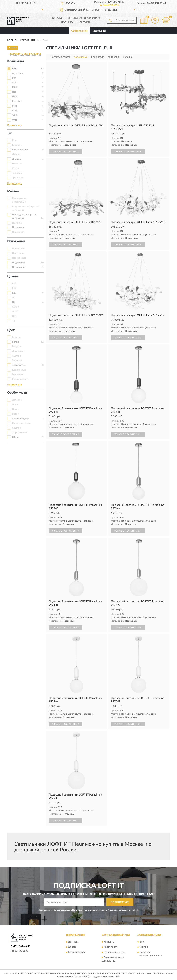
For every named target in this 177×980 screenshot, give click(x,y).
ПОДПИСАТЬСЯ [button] (120, 902)
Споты (16, 168)
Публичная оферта (114, 952)
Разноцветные (20, 379)
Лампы (16, 154)
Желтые (17, 356)
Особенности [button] (17, 393)
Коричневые (19, 370)
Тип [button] (10, 133)
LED (14, 316)
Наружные (18, 232)
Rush (15, 111)
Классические (20, 150)
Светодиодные (20, 419)
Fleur (15, 69)
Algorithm (17, 73)
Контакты (85, 22)
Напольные (18, 249)
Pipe (15, 106)
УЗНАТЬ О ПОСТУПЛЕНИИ (66, 152)
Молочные (18, 375)
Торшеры (17, 173)
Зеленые (17, 361)
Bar (14, 78)
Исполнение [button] (16, 241)
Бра (14, 140)
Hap (14, 92)
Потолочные (19, 267)
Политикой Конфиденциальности (89, 910)
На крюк (17, 223)
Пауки (16, 409)
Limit (15, 97)
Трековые (17, 178)
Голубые (17, 347)
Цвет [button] (11, 330)
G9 (14, 302)
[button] (109, 4)
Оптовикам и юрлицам (84, 18)
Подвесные (18, 263)
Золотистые (19, 365)
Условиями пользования (119, 910)
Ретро (15, 414)
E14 (14, 288)
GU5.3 (15, 307)
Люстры (17, 159)
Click (15, 87)
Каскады (17, 145)
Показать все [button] (15, 125)
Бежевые (17, 337)
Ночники (17, 164)
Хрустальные (19, 433)
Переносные (19, 258)
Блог (142, 942)
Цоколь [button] (13, 276)
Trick (15, 115)
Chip (15, 83)
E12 (14, 284)
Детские (17, 400)
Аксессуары (99, 31)
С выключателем (22, 423)
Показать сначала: (60, 57)
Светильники (79, 31)
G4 (14, 298)
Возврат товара (77, 952)
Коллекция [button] (15, 61)
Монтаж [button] (13, 191)
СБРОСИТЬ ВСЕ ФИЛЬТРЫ (25, 54)
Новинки (67, 22)
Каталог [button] (58, 18)
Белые (16, 342)
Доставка (73, 942)
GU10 (15, 312)
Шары (16, 437)
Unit (14, 120)
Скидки (144, 947)
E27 (14, 293)
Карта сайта (110, 947)
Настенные (18, 253)
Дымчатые (18, 351)
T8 (13, 321)
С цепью (17, 428)
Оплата (72, 947)
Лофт (15, 405)
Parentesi (17, 101)
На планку (18, 228)
